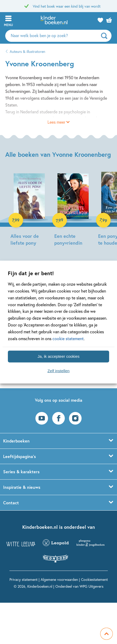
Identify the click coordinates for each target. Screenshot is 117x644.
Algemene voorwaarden (59, 579)
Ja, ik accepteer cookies (58, 356)
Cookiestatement (94, 579)
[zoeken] (106, 36)
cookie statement (68, 338)
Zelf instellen (58, 371)
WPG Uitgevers (91, 586)
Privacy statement (23, 579)
